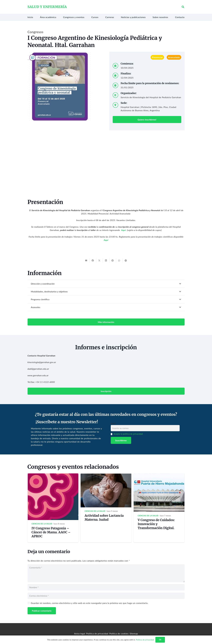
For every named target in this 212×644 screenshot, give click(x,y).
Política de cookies (119, 633)
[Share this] (93, 260)
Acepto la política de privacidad (128, 434)
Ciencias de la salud (42, 524)
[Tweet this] (99, 260)
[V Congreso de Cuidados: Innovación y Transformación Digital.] (159, 475)
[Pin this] (113, 260)
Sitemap (134, 633)
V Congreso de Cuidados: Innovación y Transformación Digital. (156, 524)
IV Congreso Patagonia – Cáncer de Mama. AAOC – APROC (51, 532)
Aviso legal (80, 633)
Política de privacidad (97, 633)
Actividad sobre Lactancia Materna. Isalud (104, 518)
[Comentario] (106, 573)
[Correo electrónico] (106, 596)
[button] (183, 7)
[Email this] (86, 260)
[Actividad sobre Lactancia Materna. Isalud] (106, 475)
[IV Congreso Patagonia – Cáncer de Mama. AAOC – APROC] (53, 475)
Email (113, 423)
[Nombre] (106, 587)
